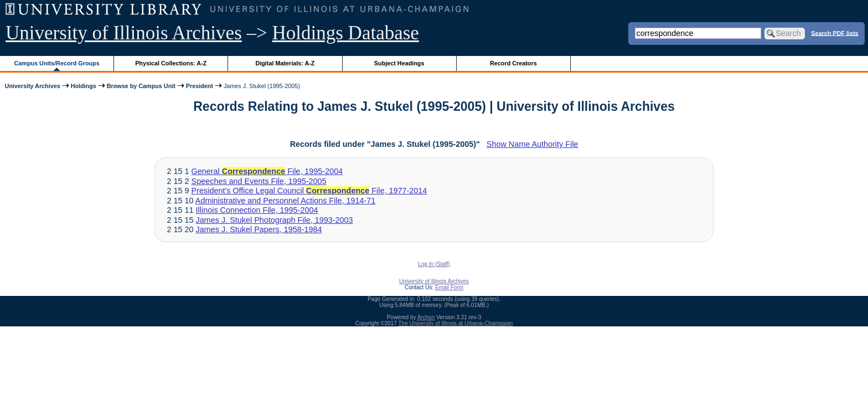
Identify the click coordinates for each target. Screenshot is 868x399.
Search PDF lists (835, 33)
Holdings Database (346, 33)
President (200, 86)
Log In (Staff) (434, 264)
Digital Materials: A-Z (285, 63)
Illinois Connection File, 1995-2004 (257, 210)
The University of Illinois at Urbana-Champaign (456, 323)
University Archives (32, 86)
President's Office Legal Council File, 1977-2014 (309, 191)
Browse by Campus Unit (141, 86)
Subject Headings (399, 63)
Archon (426, 317)
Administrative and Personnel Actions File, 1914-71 (286, 201)
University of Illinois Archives (124, 33)
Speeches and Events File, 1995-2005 (259, 181)
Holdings (84, 86)
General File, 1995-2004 (267, 171)
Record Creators (513, 63)
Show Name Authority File (533, 144)
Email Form (449, 287)
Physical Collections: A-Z (171, 63)
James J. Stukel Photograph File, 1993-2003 (275, 220)
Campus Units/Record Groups (57, 63)
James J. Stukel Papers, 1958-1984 (259, 229)
